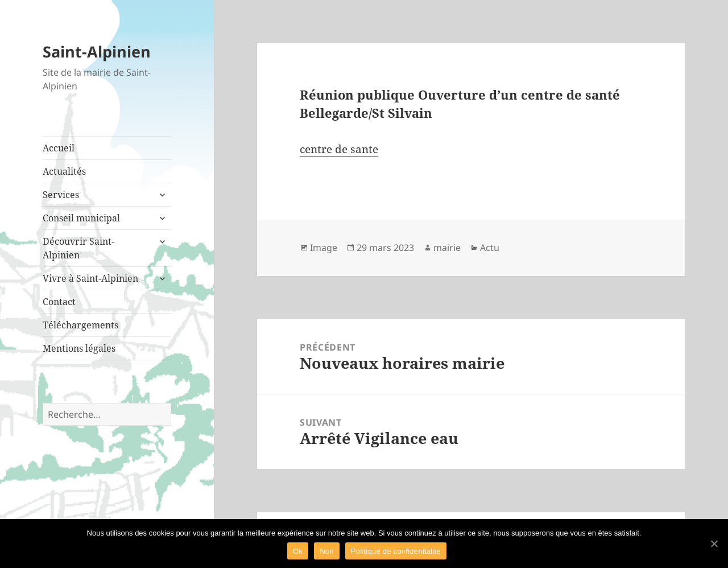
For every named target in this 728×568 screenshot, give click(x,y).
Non (327, 551)
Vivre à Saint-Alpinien (90, 278)
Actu (490, 248)
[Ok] (714, 544)
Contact (59, 302)
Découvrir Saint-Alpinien (78, 248)
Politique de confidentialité (396, 551)
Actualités (64, 171)
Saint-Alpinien (97, 52)
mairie (447, 248)
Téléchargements (80, 325)
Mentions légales (79, 348)
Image (324, 248)
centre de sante (339, 149)
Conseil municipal (81, 218)
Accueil (59, 148)
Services (61, 195)
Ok (298, 551)
